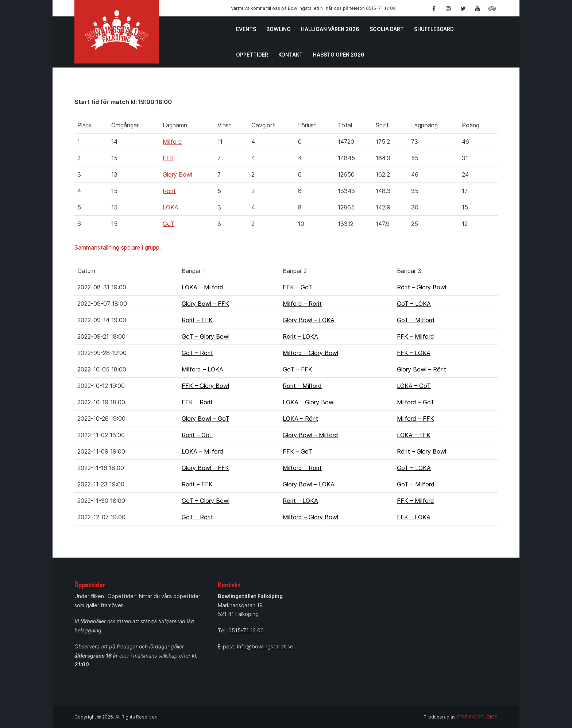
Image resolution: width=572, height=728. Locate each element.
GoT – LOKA (414, 304)
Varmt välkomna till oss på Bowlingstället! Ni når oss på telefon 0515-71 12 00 (313, 8)
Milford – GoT (416, 402)
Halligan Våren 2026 (330, 29)
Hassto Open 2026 (339, 55)
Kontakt (291, 55)
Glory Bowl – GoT (206, 419)
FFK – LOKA (414, 353)
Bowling (279, 29)
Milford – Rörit (302, 304)
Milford (172, 142)
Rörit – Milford (302, 386)
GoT (169, 224)
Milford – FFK (416, 419)
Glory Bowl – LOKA (309, 320)
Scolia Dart (387, 29)
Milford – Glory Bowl (310, 353)
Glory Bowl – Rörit (422, 369)
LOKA (171, 207)
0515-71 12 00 (246, 630)
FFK (168, 158)
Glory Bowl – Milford (310, 435)
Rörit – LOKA (300, 336)
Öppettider (252, 55)
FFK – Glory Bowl (205, 386)
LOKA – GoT (414, 386)
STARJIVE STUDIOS (477, 717)
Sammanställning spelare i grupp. (118, 247)
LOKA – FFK (414, 435)
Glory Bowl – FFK (205, 304)
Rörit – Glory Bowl (422, 287)
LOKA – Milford (202, 287)
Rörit (169, 191)
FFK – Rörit (197, 402)
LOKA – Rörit (300, 419)
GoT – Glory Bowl (206, 336)
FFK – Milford (416, 336)
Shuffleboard (434, 29)
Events (246, 29)
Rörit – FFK (197, 320)
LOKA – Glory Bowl (309, 402)
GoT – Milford (416, 320)
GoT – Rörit (197, 353)
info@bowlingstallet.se (265, 646)
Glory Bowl (177, 174)
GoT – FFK (297, 369)
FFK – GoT (297, 287)
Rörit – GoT (197, 435)
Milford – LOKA (202, 369)
